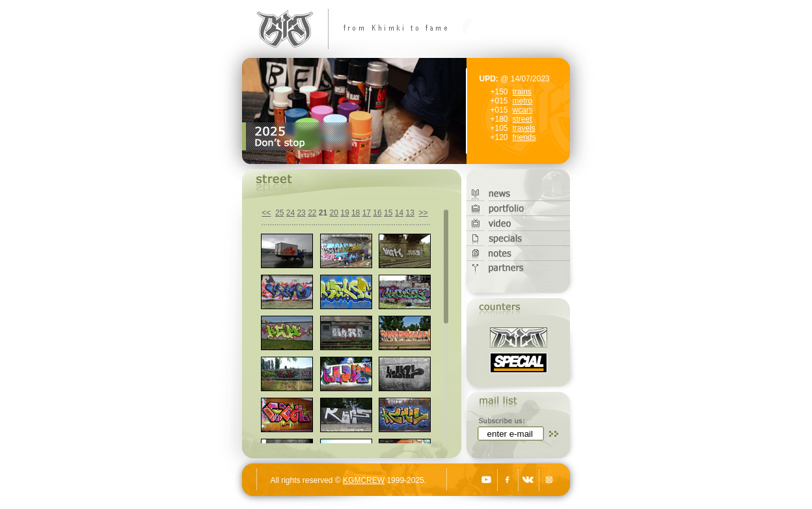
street (522, 119)
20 (334, 213)
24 (291, 213)
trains (522, 92)
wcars (523, 110)
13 (410, 213)
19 (345, 213)
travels (524, 128)
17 (367, 213)
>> (423, 213)
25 (279, 213)
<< (266, 213)
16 (377, 213)
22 (312, 213)
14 (399, 213)
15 (388, 213)
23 (301, 213)
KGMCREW (364, 480)
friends (524, 137)
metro (523, 101)
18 (356, 213)
